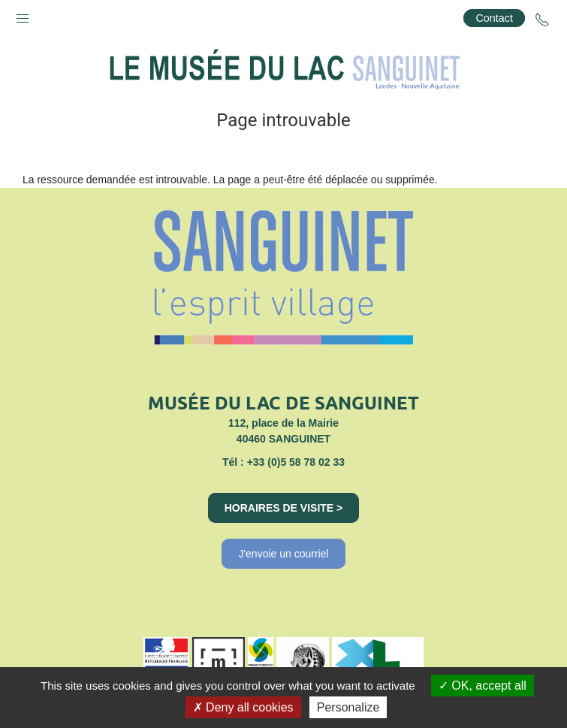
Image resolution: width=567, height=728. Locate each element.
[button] (23, 15)
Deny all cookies (243, 707)
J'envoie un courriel (283, 554)
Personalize (348, 707)
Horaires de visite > (284, 508)
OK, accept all (483, 686)
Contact (494, 18)
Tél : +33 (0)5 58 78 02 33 (283, 462)
